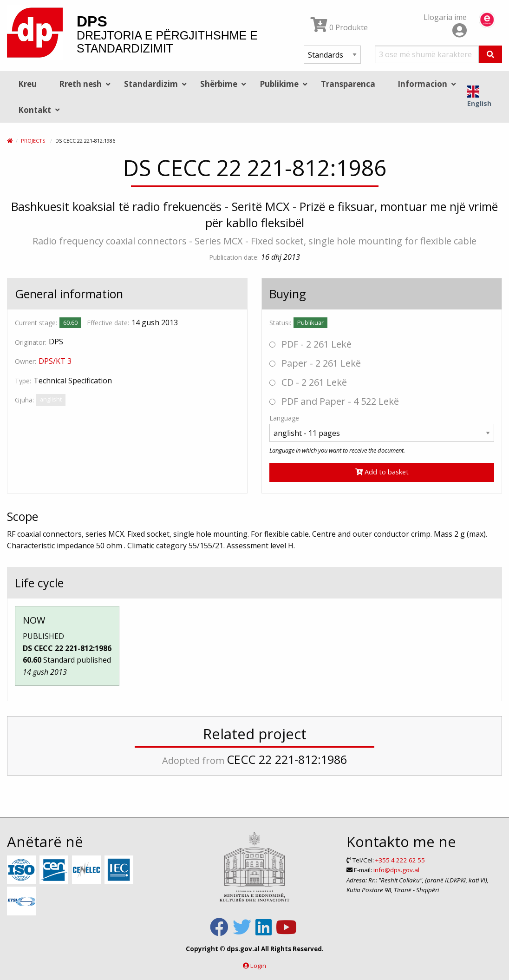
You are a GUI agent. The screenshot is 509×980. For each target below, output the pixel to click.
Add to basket (382, 472)
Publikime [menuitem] (279, 84)
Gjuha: (24, 400)
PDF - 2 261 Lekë (310, 344)
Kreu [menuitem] (27, 84)
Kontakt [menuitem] (35, 110)
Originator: (31, 342)
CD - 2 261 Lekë (308, 382)
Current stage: (36, 323)
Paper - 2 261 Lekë (315, 363)
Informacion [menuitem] (422, 84)
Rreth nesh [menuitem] (80, 84)
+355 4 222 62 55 (400, 860)
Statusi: (280, 323)
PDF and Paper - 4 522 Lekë (334, 401)
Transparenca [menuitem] (348, 84)
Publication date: (234, 257)
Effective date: (108, 323)
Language (284, 418)
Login (258, 966)
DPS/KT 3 (55, 361)
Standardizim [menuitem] (151, 84)
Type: (23, 381)
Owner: (26, 361)
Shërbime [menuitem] (219, 84)
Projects (33, 141)
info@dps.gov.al (396, 870)
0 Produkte (339, 27)
